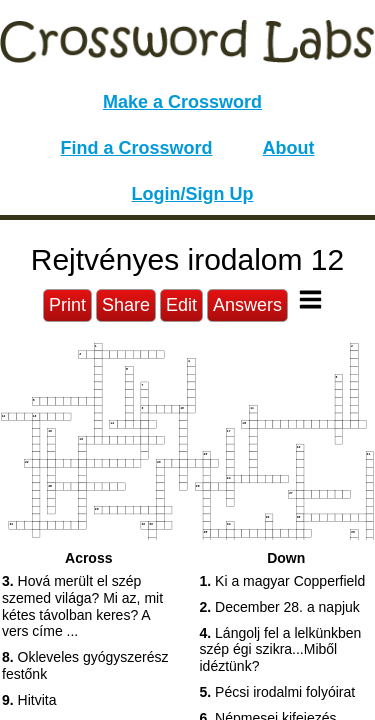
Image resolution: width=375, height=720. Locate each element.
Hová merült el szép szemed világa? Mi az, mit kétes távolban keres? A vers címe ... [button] (82, 606)
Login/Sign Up (193, 194)
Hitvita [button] (29, 700)
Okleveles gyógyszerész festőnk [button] (85, 665)
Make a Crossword (182, 102)
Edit (181, 305)
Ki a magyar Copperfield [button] (283, 581)
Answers (247, 305)
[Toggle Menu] (310, 299)
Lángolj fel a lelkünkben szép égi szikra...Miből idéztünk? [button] (281, 650)
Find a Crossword (137, 148)
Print (67, 305)
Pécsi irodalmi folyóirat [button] (278, 692)
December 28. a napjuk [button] (280, 607)
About (289, 148)
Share (126, 305)
